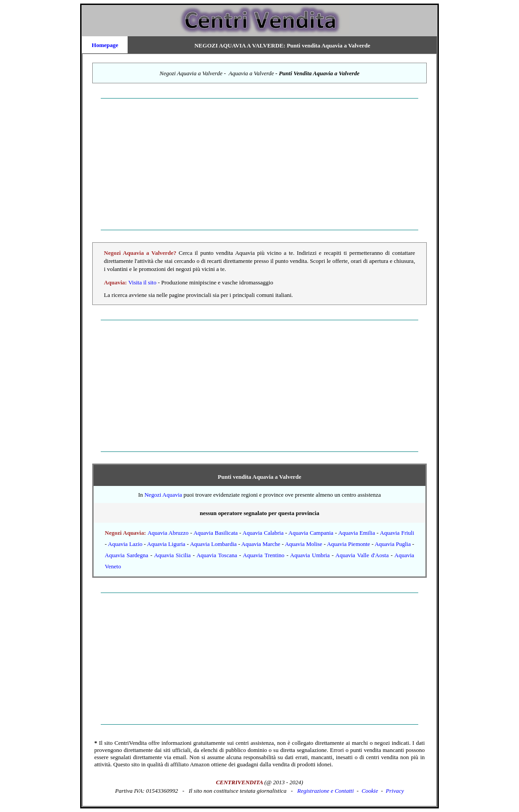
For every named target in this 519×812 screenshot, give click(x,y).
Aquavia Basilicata (216, 533)
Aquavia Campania (311, 533)
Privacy (395, 791)
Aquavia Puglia (393, 544)
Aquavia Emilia (356, 533)
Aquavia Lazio (125, 544)
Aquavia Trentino (264, 555)
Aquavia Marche (261, 544)
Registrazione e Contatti (326, 791)
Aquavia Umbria (310, 555)
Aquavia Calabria (263, 533)
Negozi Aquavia (163, 495)
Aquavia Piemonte (348, 544)
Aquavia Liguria (166, 544)
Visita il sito (143, 282)
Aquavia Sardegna (127, 555)
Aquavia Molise (303, 544)
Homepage (105, 45)
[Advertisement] (259, 164)
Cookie (370, 791)
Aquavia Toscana (217, 555)
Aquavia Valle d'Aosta (362, 555)
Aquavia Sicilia (172, 555)
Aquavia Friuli (397, 533)
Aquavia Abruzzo (168, 533)
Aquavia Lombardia (213, 544)
